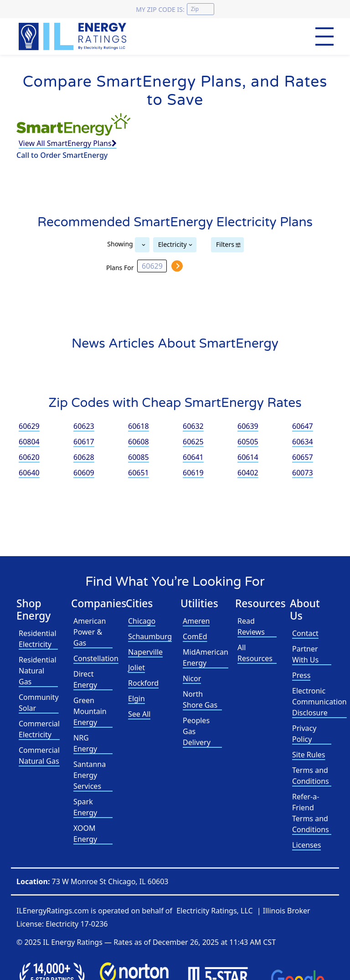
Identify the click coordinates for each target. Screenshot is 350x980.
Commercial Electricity (39, 729)
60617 (84, 442)
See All (139, 714)
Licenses (306, 845)
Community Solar (39, 703)
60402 (248, 473)
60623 (84, 426)
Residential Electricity (38, 639)
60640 (29, 473)
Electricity (172, 244)
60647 (303, 426)
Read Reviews (251, 626)
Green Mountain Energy (90, 711)
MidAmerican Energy (206, 657)
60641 (193, 457)
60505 (248, 442)
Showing (120, 243)
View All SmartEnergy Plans (68, 143)
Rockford (143, 683)
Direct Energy (85, 679)
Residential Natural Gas (38, 671)
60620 (29, 457)
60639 (248, 426)
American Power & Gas (90, 632)
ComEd (195, 636)
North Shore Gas (200, 699)
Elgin (136, 699)
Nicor (192, 678)
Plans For (120, 267)
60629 (29, 426)
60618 (139, 426)
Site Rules (309, 755)
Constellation (96, 658)
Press (301, 675)
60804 (29, 442)
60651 (139, 473)
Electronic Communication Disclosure (319, 702)
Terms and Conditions (311, 776)
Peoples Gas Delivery (197, 731)
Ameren (196, 621)
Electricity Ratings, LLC (214, 911)
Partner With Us (305, 654)
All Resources (255, 653)
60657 (303, 457)
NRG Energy (85, 743)
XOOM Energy (85, 834)
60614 (248, 457)
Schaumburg (150, 636)
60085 (139, 457)
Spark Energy (85, 807)
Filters (225, 244)
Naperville (145, 652)
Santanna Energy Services (90, 775)
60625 (193, 442)
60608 (139, 442)
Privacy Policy (304, 734)
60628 (84, 457)
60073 (303, 473)
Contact (305, 633)
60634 (303, 442)
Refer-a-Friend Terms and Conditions (311, 813)
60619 (193, 473)
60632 (193, 426)
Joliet (136, 667)
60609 (84, 473)
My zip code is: (160, 9)
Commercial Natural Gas (39, 756)
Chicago (142, 621)
